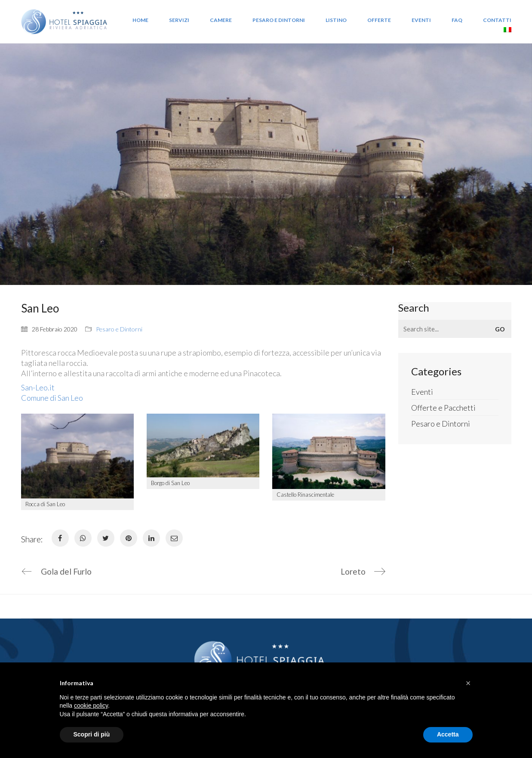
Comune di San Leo (52, 398)
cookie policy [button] (91, 705)
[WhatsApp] (83, 538)
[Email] (174, 538)
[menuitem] (507, 31)
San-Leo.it (38, 387)
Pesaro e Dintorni (119, 329)
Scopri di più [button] (92, 734)
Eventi (422, 392)
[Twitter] (106, 538)
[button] (468, 683)
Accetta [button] (448, 734)
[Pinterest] (129, 538)
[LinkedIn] (151, 538)
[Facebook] (60, 538)
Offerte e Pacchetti (443, 408)
